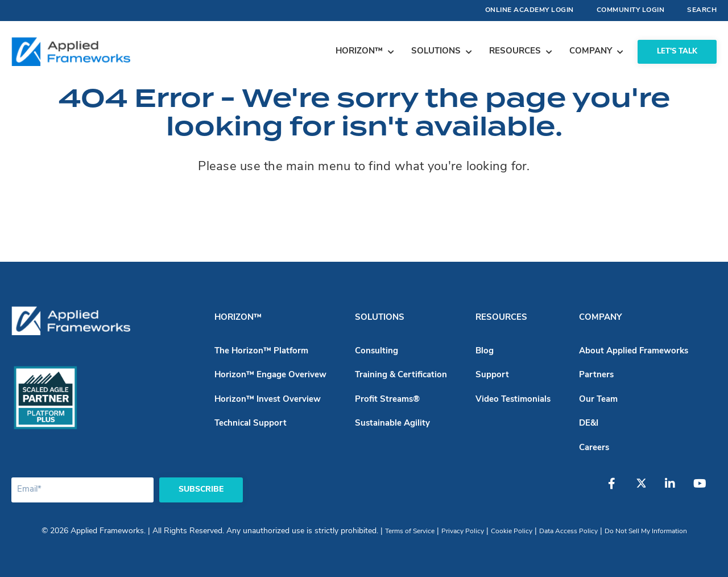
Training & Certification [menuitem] (401, 375)
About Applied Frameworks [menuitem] (634, 351)
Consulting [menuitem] (377, 351)
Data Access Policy (568, 531)
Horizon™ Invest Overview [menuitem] (268, 400)
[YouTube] (704, 489)
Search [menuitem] (702, 10)
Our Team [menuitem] (598, 400)
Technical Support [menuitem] (251, 424)
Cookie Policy (512, 531)
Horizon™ (359, 51)
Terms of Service (410, 531)
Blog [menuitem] (485, 351)
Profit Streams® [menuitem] (387, 400)
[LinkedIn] (675, 489)
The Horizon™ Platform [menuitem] (261, 351)
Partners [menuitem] (596, 375)
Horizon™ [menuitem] (238, 318)
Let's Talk (677, 51)
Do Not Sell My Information (646, 531)
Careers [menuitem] (594, 448)
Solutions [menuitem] (380, 318)
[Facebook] (618, 489)
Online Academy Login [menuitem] (530, 10)
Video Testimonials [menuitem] (513, 400)
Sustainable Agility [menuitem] (392, 424)
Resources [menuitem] (501, 318)
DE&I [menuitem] (589, 424)
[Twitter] (647, 489)
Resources (515, 51)
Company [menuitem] (600, 318)
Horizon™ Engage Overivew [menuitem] (270, 375)
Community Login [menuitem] (631, 10)
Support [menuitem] (492, 375)
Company (591, 51)
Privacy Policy (463, 531)
